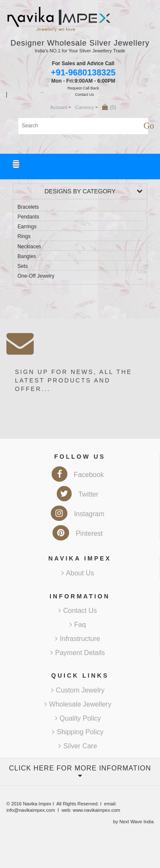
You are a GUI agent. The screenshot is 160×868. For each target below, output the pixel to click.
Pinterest (77, 533)
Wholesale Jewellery (78, 704)
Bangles (27, 256)
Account (61, 107)
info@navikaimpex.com (31, 810)
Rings (24, 236)
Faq (78, 625)
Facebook (78, 475)
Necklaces (29, 247)
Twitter (77, 494)
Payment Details (78, 653)
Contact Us (78, 611)
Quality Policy (78, 718)
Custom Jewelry (78, 690)
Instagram (77, 514)
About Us (78, 573)
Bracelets (28, 207)
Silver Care (78, 746)
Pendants (28, 217)
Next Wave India (137, 822)
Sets (23, 266)
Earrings (27, 227)
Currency (87, 107)
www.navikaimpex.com (96, 810)
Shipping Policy (78, 732)
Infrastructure (77, 639)
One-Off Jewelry (36, 276)
